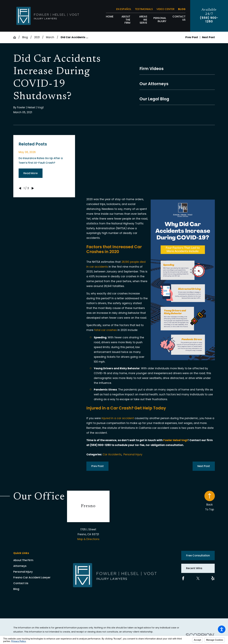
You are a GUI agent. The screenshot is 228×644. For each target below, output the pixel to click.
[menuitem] (110, 20)
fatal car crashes (105, 330)
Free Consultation (198, 556)
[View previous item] (20, 188)
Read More (31, 173)
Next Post (204, 466)
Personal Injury (133, 454)
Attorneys (20, 566)
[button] (222, 629)
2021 (37, 37)
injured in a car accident (118, 418)
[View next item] (33, 188)
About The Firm (23, 560)
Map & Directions (88, 539)
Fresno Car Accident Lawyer (32, 577)
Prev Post (98, 466)
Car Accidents (112, 454)
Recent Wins (194, 568)
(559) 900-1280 (209, 20)
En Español (124, 9)
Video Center (165, 9)
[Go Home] (16, 37)
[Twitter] (198, 578)
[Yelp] (213, 578)
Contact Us (21, 583)
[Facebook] (183, 578)
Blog (182, 9)
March (50, 37)
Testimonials (144, 9)
